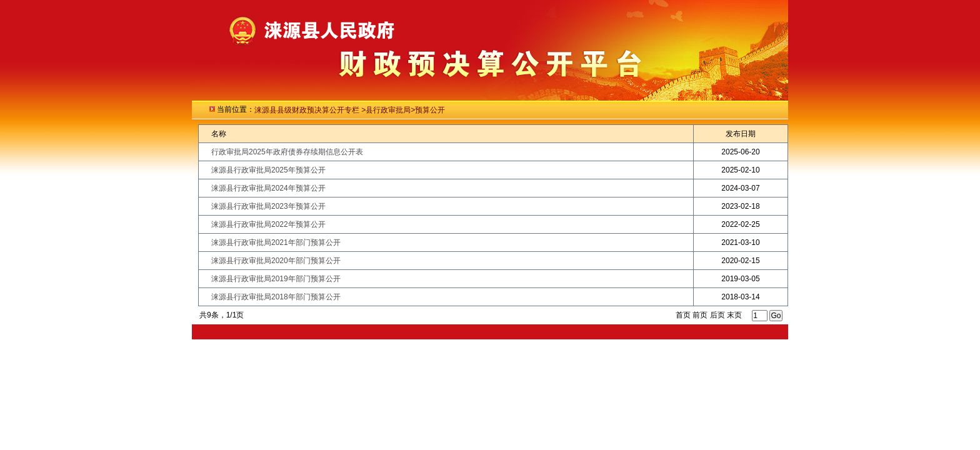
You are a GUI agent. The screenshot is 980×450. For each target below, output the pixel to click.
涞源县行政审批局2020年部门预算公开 (276, 261)
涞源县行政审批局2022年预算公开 (268, 224)
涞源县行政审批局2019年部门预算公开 (276, 279)
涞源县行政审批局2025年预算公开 (268, 170)
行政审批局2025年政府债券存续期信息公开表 (287, 152)
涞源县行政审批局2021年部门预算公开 (276, 242)
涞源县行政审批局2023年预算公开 (268, 206)
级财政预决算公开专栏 (323, 110)
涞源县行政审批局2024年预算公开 (268, 188)
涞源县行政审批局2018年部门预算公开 (276, 297)
